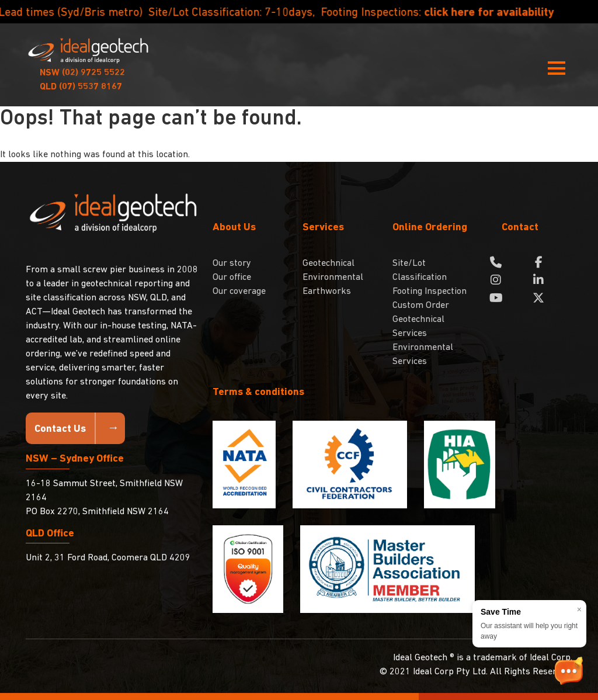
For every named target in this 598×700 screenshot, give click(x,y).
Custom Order (421, 306)
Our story (232, 264)
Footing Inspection (430, 292)
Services (323, 228)
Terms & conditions (258, 392)
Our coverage (239, 292)
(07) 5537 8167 (81, 87)
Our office (232, 278)
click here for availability (508, 13)
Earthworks (327, 292)
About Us (234, 228)
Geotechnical (328, 264)
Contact (520, 228)
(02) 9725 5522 (82, 73)
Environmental (333, 278)
